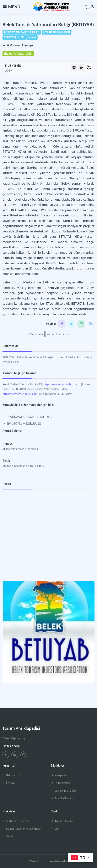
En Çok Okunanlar (63, 798)
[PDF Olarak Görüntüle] (74, 67)
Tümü (8, 836)
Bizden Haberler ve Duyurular (22, 829)
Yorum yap (35, 334)
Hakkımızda (11, 775)
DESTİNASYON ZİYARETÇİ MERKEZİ (27, 417)
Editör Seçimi (61, 783)
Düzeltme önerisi (58, 334)
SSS (55, 829)
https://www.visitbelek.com (20, 394)
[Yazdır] (81, 67)
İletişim (9, 783)
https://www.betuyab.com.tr (61, 384)
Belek (6, 461)
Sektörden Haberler (16, 821)
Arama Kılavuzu (62, 821)
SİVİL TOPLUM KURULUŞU (22, 424)
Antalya (8, 444)
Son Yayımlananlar (64, 791)
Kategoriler (59, 775)
